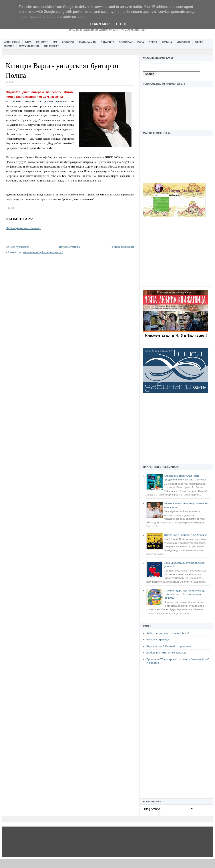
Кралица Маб (87, 42)
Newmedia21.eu (29, 46)
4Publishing (12, 42)
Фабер (199, 42)
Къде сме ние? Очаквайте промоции (169, 646)
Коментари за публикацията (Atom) (43, 252)
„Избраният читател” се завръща (166, 653)
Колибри (68, 42)
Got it (121, 24)
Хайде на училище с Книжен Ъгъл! (168, 633)
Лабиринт (107, 42)
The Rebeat (51, 46)
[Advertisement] (176, 254)
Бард (28, 42)
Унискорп (183, 42)
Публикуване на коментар (24, 228)
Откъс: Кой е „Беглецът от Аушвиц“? (186, 535)
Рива (141, 42)
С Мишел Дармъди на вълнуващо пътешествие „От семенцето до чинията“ (185, 594)
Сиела (153, 42)
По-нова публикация (17, 247)
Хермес (9, 46)
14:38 (11, 208)
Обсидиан (126, 42)
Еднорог (42, 42)
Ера (55, 42)
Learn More (101, 24)
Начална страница (158, 640)
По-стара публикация (122, 247)
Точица (167, 42)
